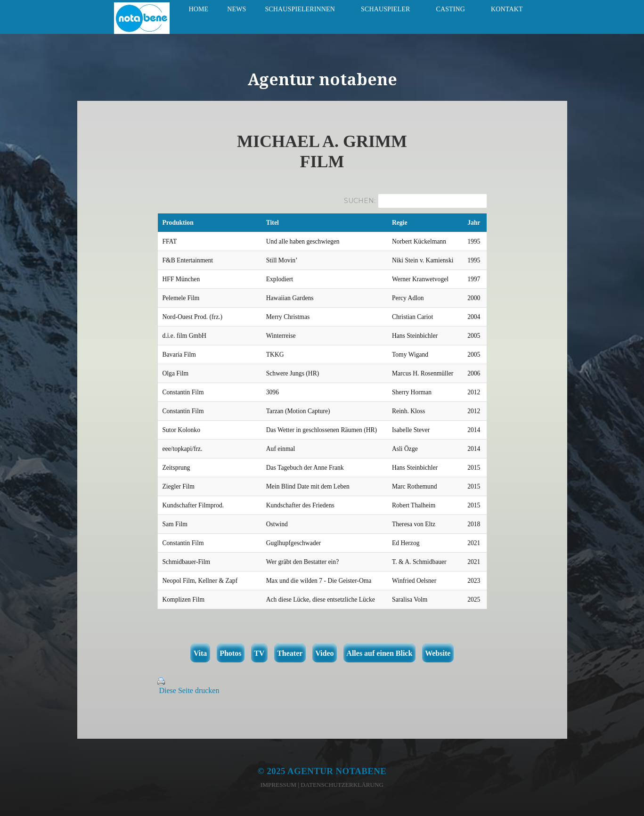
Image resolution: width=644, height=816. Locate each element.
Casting (450, 9)
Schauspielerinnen (300, 9)
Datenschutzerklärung (342, 785)
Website (438, 653)
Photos (230, 653)
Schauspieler (385, 9)
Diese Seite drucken (189, 690)
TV (259, 653)
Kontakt (507, 9)
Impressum (278, 785)
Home (198, 9)
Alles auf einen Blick (379, 653)
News (236, 9)
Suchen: (360, 201)
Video (324, 653)
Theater (290, 653)
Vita (200, 653)
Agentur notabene (337, 771)
